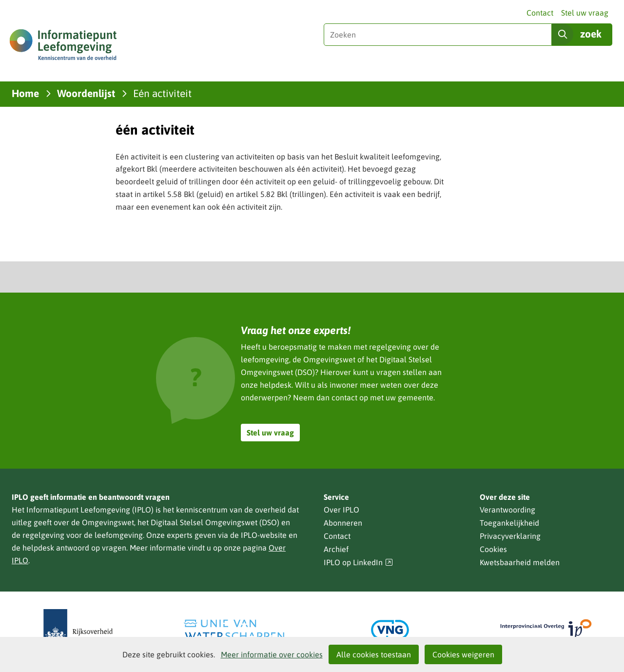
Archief (336, 549)
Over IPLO (341, 510)
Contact (540, 13)
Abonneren (343, 523)
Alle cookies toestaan (374, 654)
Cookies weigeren (463, 654)
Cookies (493, 549)
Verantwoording (507, 510)
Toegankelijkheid (509, 523)
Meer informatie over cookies (272, 654)
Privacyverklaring (510, 536)
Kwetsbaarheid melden (520, 562)
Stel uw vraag (585, 13)
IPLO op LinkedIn (358, 563)
